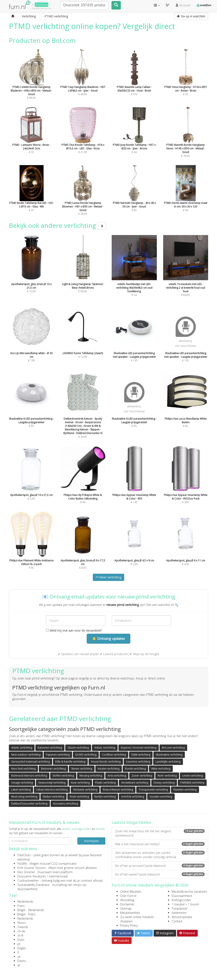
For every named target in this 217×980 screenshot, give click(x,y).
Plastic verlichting (105, 783)
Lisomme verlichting (138, 762)
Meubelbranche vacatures (189, 892)
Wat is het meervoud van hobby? (160, 844)
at (19, 965)
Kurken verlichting (105, 797)
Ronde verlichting (135, 769)
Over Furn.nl (128, 896)
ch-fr (20, 935)
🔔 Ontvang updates (108, 639)
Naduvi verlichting (54, 797)
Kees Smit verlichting (23, 769)
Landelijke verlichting (168, 762)
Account (183, 5)
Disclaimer (127, 904)
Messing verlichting (91, 776)
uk (19, 957)
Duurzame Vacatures (32, 876)
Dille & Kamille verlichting (70, 762)
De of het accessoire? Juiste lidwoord (160, 866)
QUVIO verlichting (86, 755)
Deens (22, 961)
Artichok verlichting (133, 797)
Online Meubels (131, 892)
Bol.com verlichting (173, 748)
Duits (21, 940)
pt (19, 944)
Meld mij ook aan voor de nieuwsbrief (74, 630)
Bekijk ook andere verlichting (58, 225)
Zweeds (23, 927)
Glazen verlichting (78, 748)
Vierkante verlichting (85, 790)
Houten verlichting (109, 769)
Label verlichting (21, 790)
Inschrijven (91, 841)
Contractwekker (28, 880)
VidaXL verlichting (22, 748)
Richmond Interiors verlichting (29, 776)
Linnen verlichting (193, 776)
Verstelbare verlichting (135, 783)
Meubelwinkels (130, 913)
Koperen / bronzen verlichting (139, 748)
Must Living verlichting (24, 797)
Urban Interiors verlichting (52, 790)
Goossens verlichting (65, 804)
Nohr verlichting (167, 776)
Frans (21, 906)
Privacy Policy (129, 925)
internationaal (58, 876)
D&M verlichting (141, 755)
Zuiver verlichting (142, 776)
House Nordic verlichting (106, 762)
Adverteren (179, 913)
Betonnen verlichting (53, 769)
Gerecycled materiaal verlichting (31, 762)
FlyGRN (22, 864)
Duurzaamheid (182, 896)
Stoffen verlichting (63, 776)
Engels (22, 948)
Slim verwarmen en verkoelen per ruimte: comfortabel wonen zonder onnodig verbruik (160, 855)
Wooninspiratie (182, 917)
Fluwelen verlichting (185, 790)
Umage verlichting (22, 783)
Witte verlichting (161, 769)
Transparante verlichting (153, 790)
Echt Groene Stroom (31, 868)
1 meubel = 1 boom (185, 904)
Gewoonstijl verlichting (52, 783)
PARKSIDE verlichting (192, 783)
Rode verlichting (79, 797)
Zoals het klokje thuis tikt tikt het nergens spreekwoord (160, 833)
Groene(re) (42, 5)
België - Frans (26, 914)
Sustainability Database (33, 885)
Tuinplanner (180, 908)
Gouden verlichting (161, 797)
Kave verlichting (80, 783)
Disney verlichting (164, 783)
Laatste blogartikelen (131, 822)
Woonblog (127, 900)
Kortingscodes (181, 900)
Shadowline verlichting (169, 755)
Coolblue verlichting (114, 755)
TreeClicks (24, 855)
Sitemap (126, 908)
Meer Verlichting (108, 577)
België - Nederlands (31, 910)
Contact (177, 921)
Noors (22, 923)
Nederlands (25, 901)
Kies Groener (26, 872)
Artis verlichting (117, 776)
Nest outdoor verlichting (26, 755)
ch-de (21, 931)
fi (18, 952)
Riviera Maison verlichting (118, 790)
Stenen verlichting (82, 769)
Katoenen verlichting (50, 748)
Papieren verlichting (58, 755)
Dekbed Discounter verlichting (29, 804)
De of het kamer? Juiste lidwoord (160, 874)
